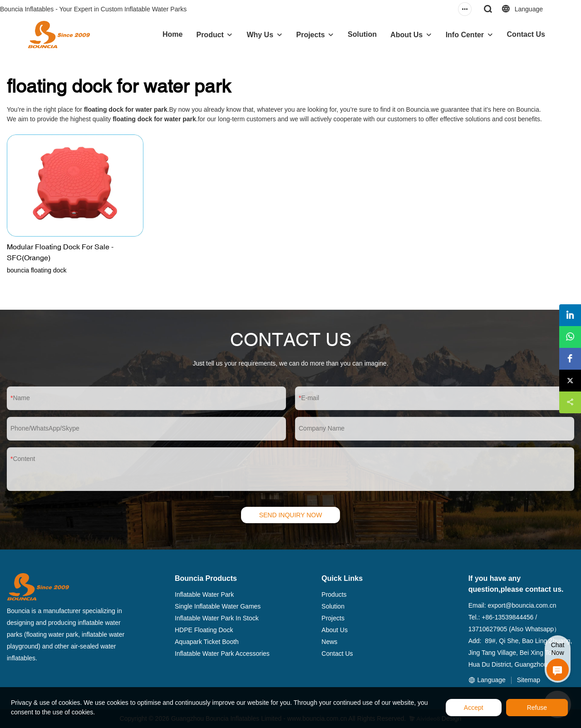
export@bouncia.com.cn (522, 605)
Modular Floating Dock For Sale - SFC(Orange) (60, 252)
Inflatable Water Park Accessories (222, 654)
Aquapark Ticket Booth (207, 642)
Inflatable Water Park (204, 594)
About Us (406, 35)
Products (334, 594)
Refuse (537, 708)
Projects (311, 35)
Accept (474, 708)
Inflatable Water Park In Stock (217, 618)
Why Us (260, 35)
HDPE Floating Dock (204, 630)
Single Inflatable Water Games (218, 606)
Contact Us (526, 34)
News (329, 642)
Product (210, 35)
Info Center (465, 35)
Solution (362, 34)
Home (172, 34)
